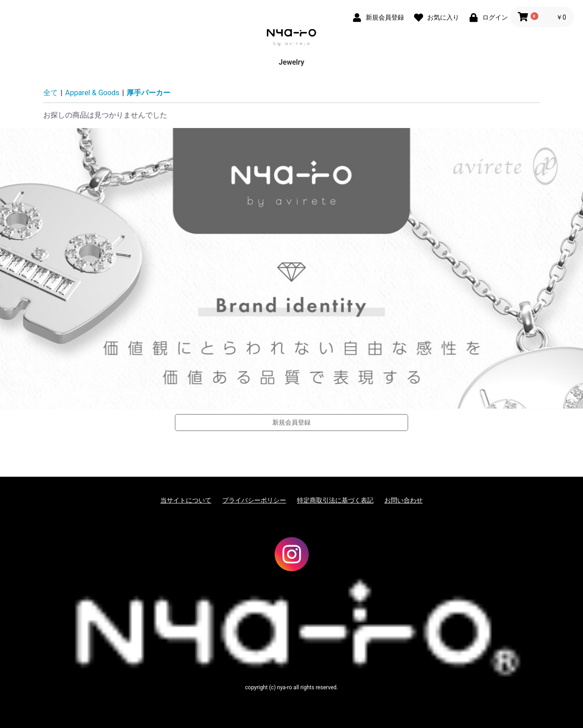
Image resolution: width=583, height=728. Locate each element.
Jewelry (291, 62)
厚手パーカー (148, 93)
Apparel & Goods (92, 93)
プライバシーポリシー (254, 500)
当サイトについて (186, 500)
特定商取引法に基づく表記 (335, 500)
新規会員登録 (291, 422)
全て (51, 93)
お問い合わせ (404, 500)
